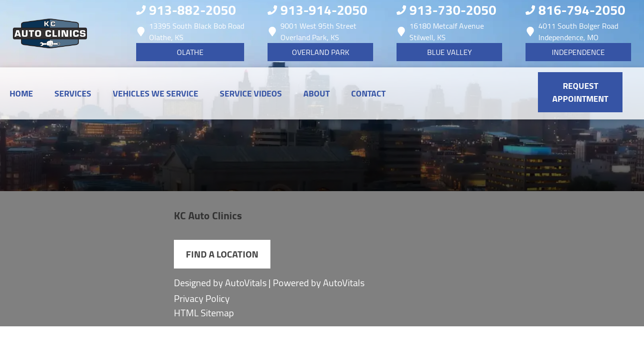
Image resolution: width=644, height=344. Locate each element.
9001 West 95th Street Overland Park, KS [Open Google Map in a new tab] (312, 32)
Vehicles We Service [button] (156, 93)
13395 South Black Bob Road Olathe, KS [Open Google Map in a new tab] (190, 32)
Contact (368, 93)
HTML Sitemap (204, 313)
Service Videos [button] (251, 93)
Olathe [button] (190, 52)
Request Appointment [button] (580, 92)
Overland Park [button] (321, 52)
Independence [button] (578, 52)
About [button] (317, 93)
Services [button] (73, 93)
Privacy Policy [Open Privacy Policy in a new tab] (202, 299)
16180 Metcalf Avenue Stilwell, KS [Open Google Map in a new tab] (440, 32)
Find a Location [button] (222, 254)
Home (21, 93)
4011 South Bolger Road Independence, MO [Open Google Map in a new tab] (572, 32)
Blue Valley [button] (450, 52)
